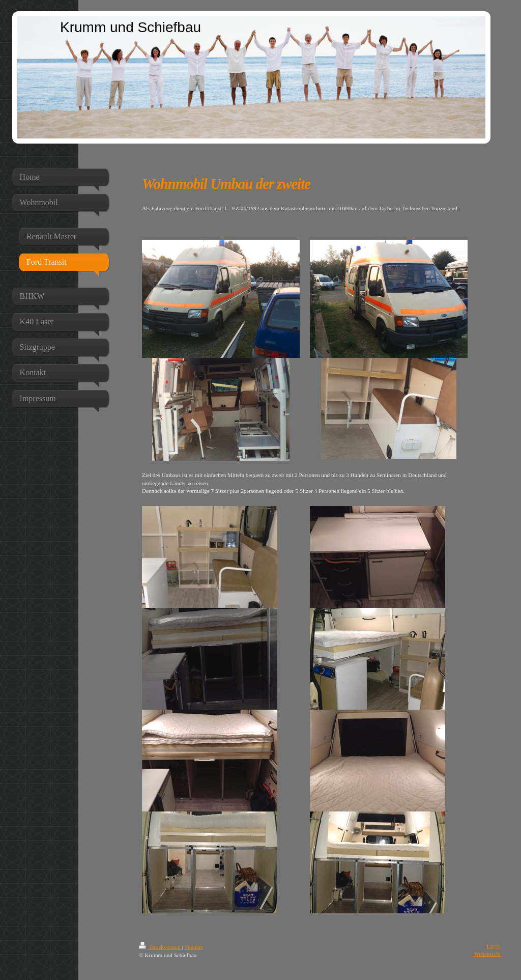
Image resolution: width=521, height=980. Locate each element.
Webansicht (487, 954)
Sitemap (194, 947)
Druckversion (161, 947)
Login (494, 945)
